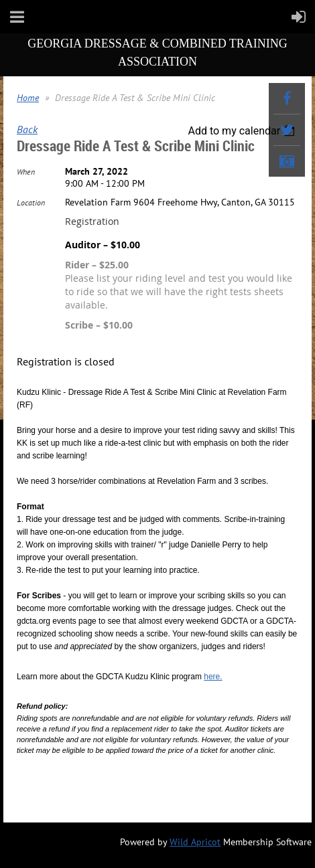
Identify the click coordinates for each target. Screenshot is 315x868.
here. (213, 677)
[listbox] (243, 131)
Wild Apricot (195, 842)
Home (28, 98)
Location (31, 202)
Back (27, 129)
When (26, 172)
